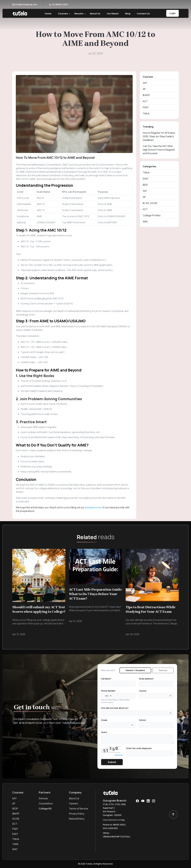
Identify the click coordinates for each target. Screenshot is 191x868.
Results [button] (79, 14)
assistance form (94, 507)
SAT (145, 83)
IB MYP (146, 95)
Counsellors (46, 803)
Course (143, 691)
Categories (150, 166)
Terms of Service (78, 809)
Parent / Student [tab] (135, 670)
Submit (112, 762)
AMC (145, 222)
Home (48, 14)
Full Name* (106, 679)
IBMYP (16, 814)
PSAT (146, 107)
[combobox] (156, 696)
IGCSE (16, 819)
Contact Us (143, 14)
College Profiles (152, 215)
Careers (74, 803)
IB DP (15, 809)
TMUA (146, 114)
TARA (15, 844)
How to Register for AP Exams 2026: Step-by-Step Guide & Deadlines (159, 136)
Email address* (147, 679)
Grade (104, 720)
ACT (145, 101)
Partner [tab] (163, 670)
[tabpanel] (137, 721)
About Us (95, 14)
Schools (43, 798)
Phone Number (108, 691)
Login (172, 13)
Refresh (119, 755)
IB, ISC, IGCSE (150, 203)
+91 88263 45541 (59, 4)
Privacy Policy (77, 814)
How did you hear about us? (115, 708)
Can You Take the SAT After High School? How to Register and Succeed (159, 150)
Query (104, 732)
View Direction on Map (114, 820)
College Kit (45, 809)
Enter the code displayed (139, 748)
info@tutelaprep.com (25, 4)
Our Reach (113, 14)
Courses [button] (63, 14)
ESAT (146, 179)
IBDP (145, 185)
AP (144, 89)
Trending (148, 127)
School (143, 720)
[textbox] (141, 696)
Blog (128, 14)
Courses (148, 77)
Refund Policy (77, 819)
